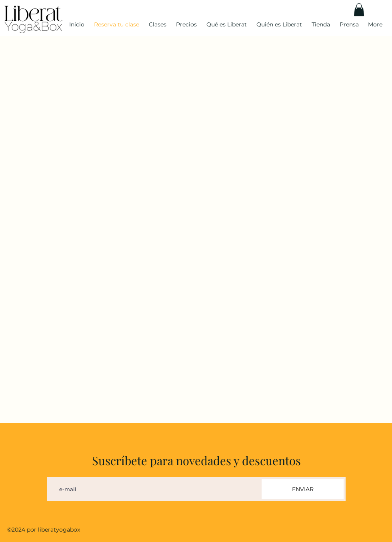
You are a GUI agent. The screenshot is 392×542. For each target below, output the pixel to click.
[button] (359, 10)
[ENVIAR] (303, 489)
